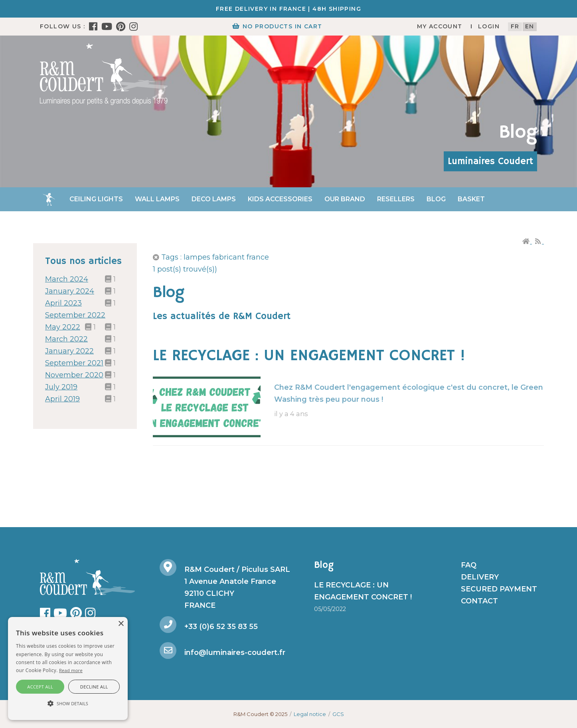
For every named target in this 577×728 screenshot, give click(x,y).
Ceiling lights (96, 199)
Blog (436, 199)
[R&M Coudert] (104, 74)
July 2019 (61, 387)
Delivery (480, 577)
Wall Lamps (157, 199)
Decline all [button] (94, 687)
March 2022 (66, 339)
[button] (68, 704)
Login (489, 26)
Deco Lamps (214, 199)
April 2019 (62, 399)
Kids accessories (280, 199)
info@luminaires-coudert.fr (235, 653)
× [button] (121, 624)
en (530, 26)
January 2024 (70, 291)
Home (49, 199)
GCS (338, 714)
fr (515, 26)
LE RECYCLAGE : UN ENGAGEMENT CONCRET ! (309, 356)
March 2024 (67, 279)
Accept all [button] (40, 687)
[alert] (68, 668)
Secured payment (499, 589)
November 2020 (74, 375)
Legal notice (310, 714)
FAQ (469, 565)
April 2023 (63, 303)
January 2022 (69, 351)
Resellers (396, 199)
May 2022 (63, 327)
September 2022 (75, 315)
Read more (71, 670)
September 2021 (74, 363)
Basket (471, 199)
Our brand (345, 199)
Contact (479, 601)
